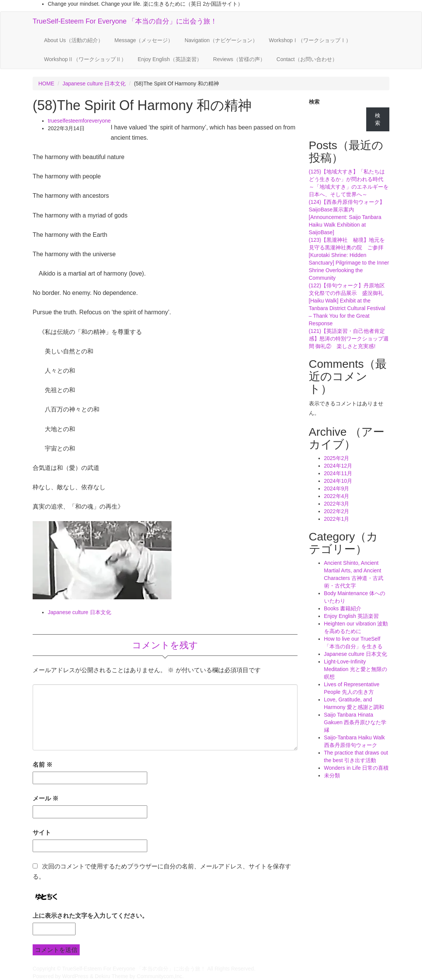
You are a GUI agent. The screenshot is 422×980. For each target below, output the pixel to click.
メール (46, 798)
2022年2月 (337, 511)
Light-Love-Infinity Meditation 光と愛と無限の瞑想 (356, 669)
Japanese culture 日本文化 (94, 84)
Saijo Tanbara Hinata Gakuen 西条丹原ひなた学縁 (355, 722)
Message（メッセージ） (144, 40)
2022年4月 (337, 496)
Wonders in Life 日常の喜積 (357, 768)
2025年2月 (337, 458)
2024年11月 (338, 473)
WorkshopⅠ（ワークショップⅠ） (310, 40)
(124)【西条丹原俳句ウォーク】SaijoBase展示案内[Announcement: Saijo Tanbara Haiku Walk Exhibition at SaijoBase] (347, 217)
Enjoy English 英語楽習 (352, 616)
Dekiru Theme (112, 976)
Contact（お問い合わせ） (307, 59)
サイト (42, 833)
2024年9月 (337, 488)
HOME (46, 84)
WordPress (75, 976)
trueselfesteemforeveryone (79, 121)
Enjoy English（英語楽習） (170, 59)
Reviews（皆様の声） (239, 59)
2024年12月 (338, 466)
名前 (43, 765)
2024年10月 (338, 481)
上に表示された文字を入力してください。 (90, 916)
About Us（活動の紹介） (74, 40)
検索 (314, 102)
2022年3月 (337, 504)
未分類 (332, 775)
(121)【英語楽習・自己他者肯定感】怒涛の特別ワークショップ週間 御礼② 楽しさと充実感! (349, 339)
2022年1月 (337, 519)
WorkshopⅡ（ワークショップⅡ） (85, 59)
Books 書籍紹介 (343, 608)
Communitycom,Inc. (160, 976)
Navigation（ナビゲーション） (221, 40)
